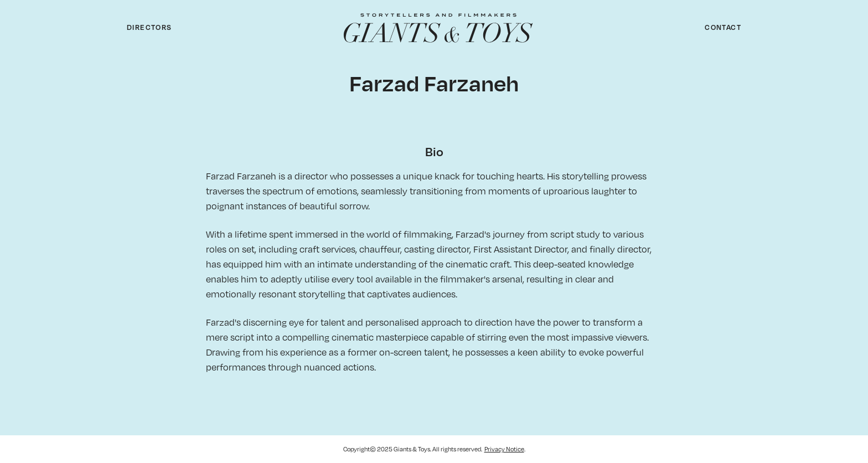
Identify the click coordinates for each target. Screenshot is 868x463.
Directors (149, 27)
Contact (723, 27)
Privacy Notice (504, 449)
